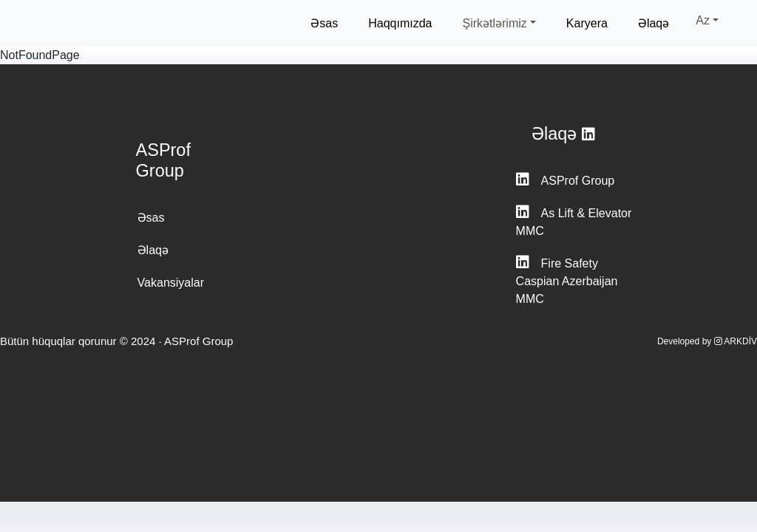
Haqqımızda (400, 23)
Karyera (587, 23)
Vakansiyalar (171, 283)
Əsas (324, 23)
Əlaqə (654, 23)
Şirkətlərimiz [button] (494, 23)
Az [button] (703, 20)
